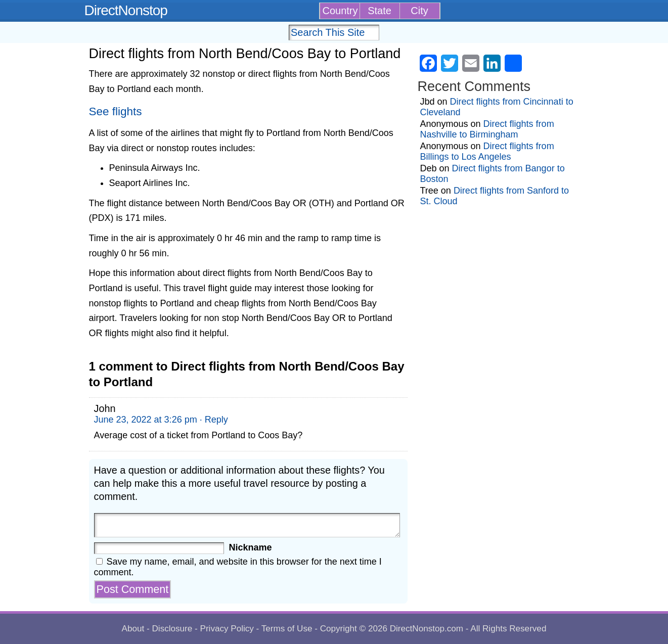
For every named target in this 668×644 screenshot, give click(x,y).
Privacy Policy (227, 629)
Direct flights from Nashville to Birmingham (487, 129)
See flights (116, 111)
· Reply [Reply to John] (214, 420)
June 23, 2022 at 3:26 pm (146, 420)
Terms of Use (287, 629)
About (133, 629)
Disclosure (172, 629)
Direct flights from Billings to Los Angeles (487, 151)
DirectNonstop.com (427, 629)
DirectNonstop (126, 10)
